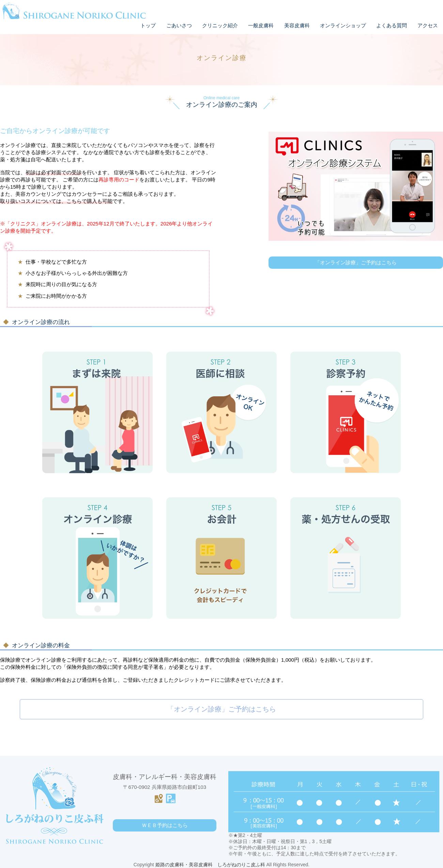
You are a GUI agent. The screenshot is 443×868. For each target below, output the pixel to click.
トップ (148, 25)
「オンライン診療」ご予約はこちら (221, 709)
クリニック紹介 (220, 25)
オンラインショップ (343, 25)
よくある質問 (392, 25)
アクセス (428, 25)
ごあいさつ (179, 25)
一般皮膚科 (261, 25)
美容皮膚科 (297, 25)
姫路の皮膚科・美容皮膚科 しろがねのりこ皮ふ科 (210, 865)
